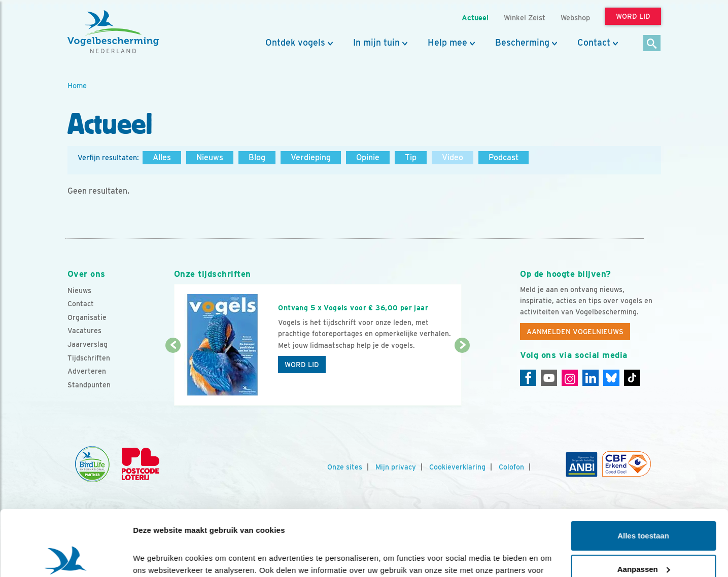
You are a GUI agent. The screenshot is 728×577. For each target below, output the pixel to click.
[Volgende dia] (462, 376)
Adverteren (87, 371)
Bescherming (522, 43)
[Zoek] (652, 44)
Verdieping (311, 157)
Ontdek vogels (295, 43)
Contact (594, 43)
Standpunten (89, 385)
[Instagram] (570, 378)
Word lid (302, 365)
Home (77, 85)
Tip (411, 157)
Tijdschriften (89, 358)
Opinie (368, 157)
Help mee (447, 43)
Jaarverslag (88, 344)
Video (453, 157)
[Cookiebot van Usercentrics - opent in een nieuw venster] (66, 557)
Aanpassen (644, 503)
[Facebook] (528, 378)
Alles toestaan (643, 470)
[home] (113, 32)
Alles (162, 157)
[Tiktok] (632, 378)
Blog (257, 157)
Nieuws (210, 157)
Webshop (575, 17)
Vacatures (84, 331)
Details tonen (157, 557)
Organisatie (87, 317)
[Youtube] (549, 378)
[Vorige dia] (173, 376)
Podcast (504, 157)
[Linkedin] (591, 378)
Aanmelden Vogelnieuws (575, 332)
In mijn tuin (376, 43)
